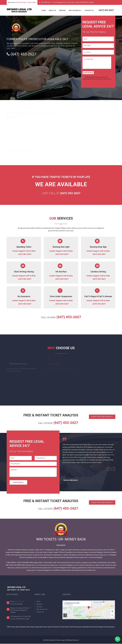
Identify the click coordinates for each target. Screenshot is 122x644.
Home (44, 10)
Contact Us (89, 10)
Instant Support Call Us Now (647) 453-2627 (24, 253)
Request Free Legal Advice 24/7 (102, 417)
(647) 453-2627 (46, 2)
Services (62, 10)
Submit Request (88, 73)
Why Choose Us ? (75, 10)
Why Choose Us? (42, 610)
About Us (52, 10)
